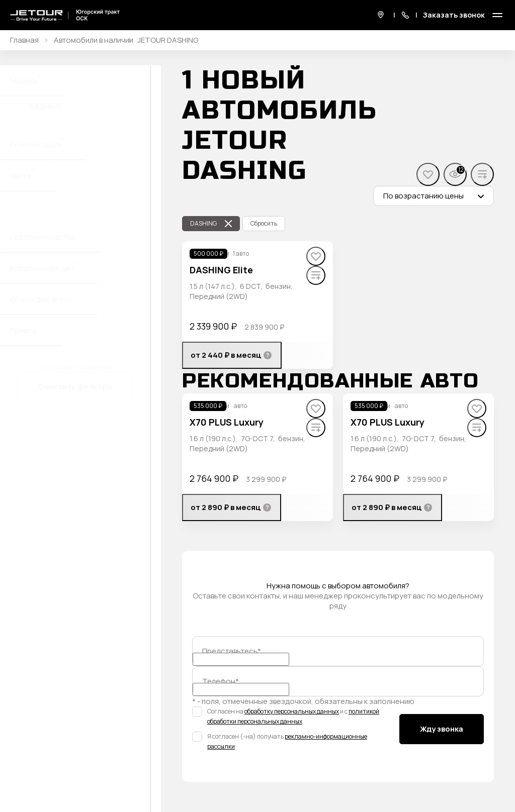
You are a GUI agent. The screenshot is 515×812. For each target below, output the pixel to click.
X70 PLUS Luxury (227, 422)
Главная (24, 40)
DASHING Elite (221, 270)
